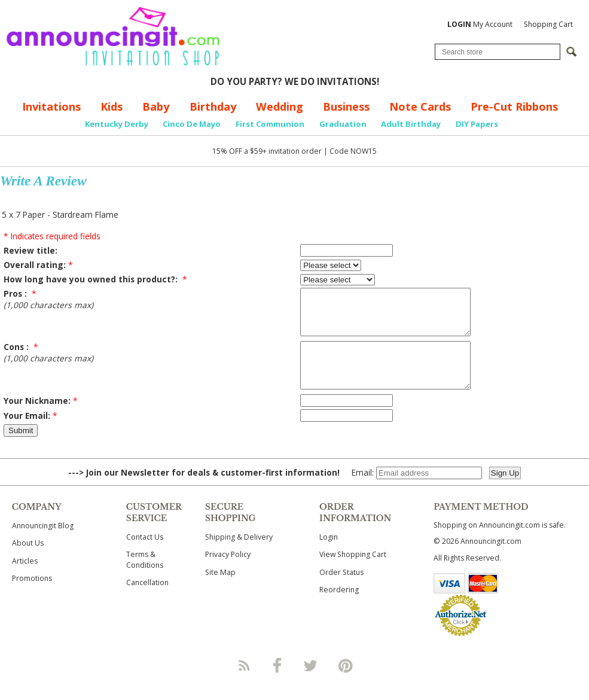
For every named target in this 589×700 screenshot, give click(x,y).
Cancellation (147, 600)
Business (346, 106)
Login (329, 555)
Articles (25, 579)
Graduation (343, 124)
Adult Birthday (411, 124)
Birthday (213, 106)
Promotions (32, 596)
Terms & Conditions (145, 577)
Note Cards (420, 106)
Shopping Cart (548, 24)
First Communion (270, 124)
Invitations (51, 106)
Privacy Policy (228, 572)
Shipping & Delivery (239, 555)
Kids (112, 106)
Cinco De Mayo (192, 124)
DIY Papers (477, 124)
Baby (156, 106)
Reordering (339, 608)
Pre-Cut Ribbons (514, 106)
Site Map (220, 590)
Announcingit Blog (43, 544)
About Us (28, 561)
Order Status (341, 590)
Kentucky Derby (117, 124)
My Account (480, 24)
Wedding (280, 106)
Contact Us (145, 555)
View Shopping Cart (353, 572)
